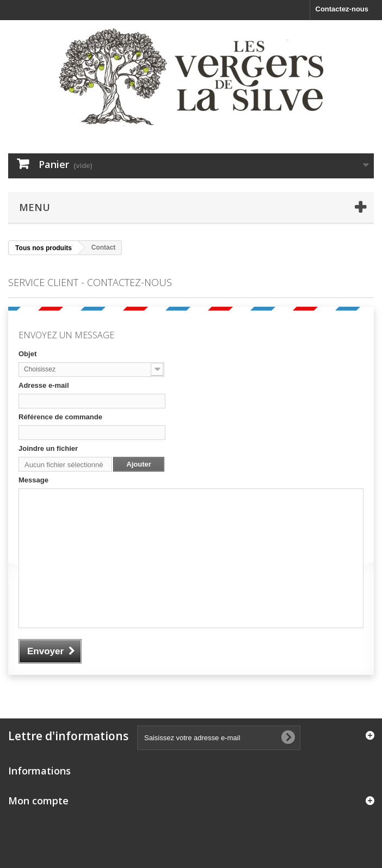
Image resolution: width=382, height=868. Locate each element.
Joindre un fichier (48, 448)
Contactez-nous (342, 9)
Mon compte (38, 801)
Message (33, 480)
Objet (27, 354)
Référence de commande (60, 417)
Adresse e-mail (44, 385)
